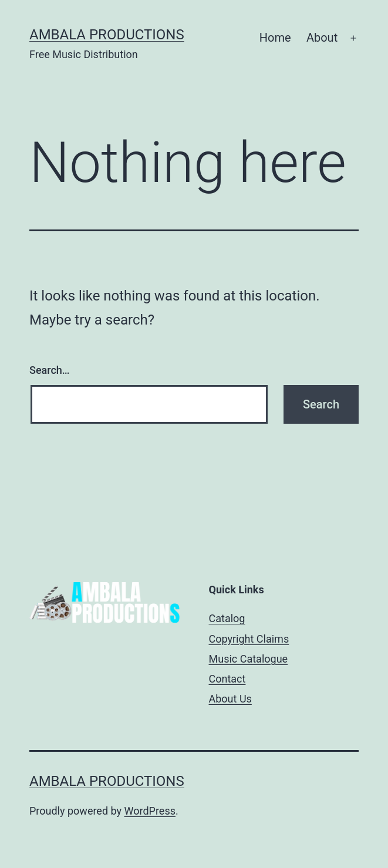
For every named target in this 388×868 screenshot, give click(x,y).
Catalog (227, 618)
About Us (230, 699)
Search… (50, 370)
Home (275, 38)
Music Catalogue (249, 659)
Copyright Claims (249, 639)
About (322, 38)
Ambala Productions (107, 35)
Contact (227, 679)
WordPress (150, 811)
